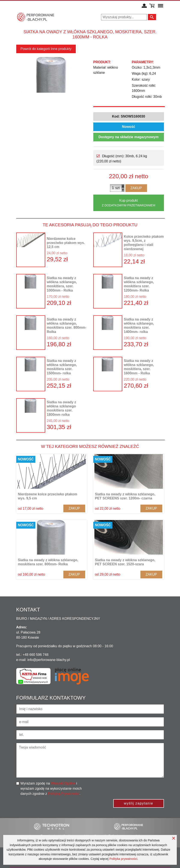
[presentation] (131, 789)
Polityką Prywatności (64, 794)
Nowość (129, 127)
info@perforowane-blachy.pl (49, 660)
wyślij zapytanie (139, 803)
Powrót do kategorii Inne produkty (46, 49)
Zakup (136, 188)
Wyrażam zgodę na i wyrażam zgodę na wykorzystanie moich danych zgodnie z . (51, 789)
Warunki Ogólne (63, 783)
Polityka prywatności (123, 859)
